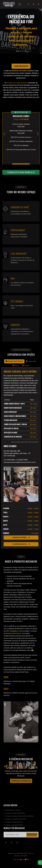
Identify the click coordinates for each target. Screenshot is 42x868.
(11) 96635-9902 (22, 460)
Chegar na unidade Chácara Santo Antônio (19, 816)
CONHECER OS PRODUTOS (21, 781)
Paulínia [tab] (26, 366)
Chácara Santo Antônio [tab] (14, 361)
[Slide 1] (17, 51)
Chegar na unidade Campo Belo (16, 819)
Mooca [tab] (16, 366)
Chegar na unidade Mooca (14, 822)
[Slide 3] (25, 51)
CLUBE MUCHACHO (21, 544)
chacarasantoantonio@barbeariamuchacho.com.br (20, 462)
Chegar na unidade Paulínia (14, 825)
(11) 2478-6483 (9, 460)
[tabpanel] (21, 458)
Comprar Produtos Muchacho (15, 813)
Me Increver (32, 835)
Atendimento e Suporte (13, 810)
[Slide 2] (21, 51)
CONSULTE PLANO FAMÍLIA (21, 175)
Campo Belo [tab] (31, 361)
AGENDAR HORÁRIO (21, 537)
